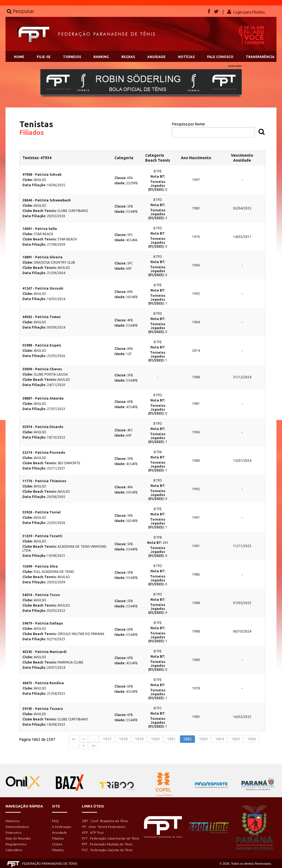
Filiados (58, 838)
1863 (203, 739)
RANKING (101, 57)
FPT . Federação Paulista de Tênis (107, 844)
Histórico (13, 821)
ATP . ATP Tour (93, 832)
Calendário (14, 850)
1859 (139, 739)
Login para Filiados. (250, 12)
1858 (123, 739)
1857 (107, 739)
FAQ (55, 821)
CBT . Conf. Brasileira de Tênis (105, 821)
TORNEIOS (72, 57)
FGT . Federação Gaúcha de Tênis (107, 850)
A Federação (62, 827)
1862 (187, 739)
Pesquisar (21, 11)
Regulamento (16, 844)
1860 (155, 739)
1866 (252, 739)
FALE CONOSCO (220, 57)
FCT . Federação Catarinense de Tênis (110, 838)
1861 (171, 739)
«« (74, 739)
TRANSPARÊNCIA (260, 57)
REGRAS (128, 57)
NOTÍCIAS (186, 57)
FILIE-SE (44, 57)
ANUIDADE (156, 57)
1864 (220, 739)
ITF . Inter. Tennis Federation (104, 827)
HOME (19, 57)
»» (93, 746)
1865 (236, 739)
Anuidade (59, 832)
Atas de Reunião (18, 838)
